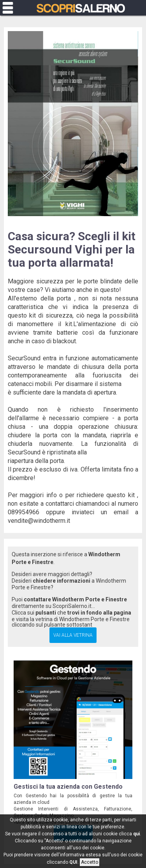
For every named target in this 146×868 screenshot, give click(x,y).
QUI (73, 862)
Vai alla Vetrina (73, 635)
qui (136, 834)
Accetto (90, 862)
